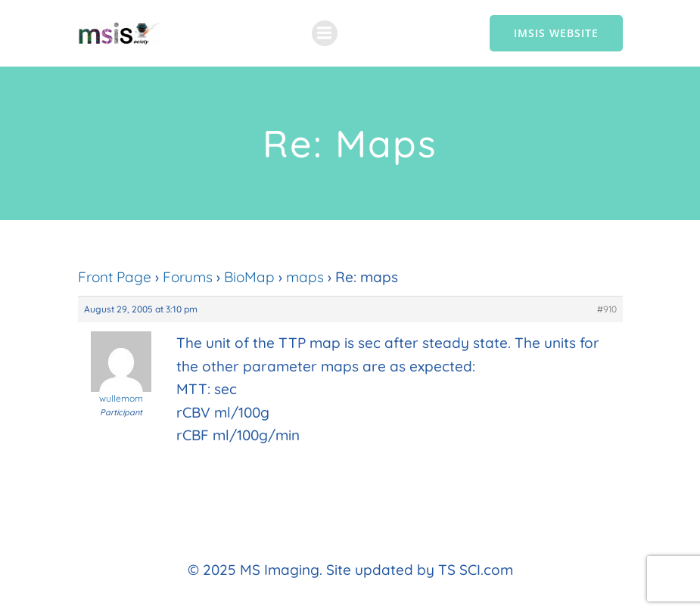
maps (305, 277)
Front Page (115, 277)
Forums (188, 277)
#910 (607, 309)
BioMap (249, 277)
